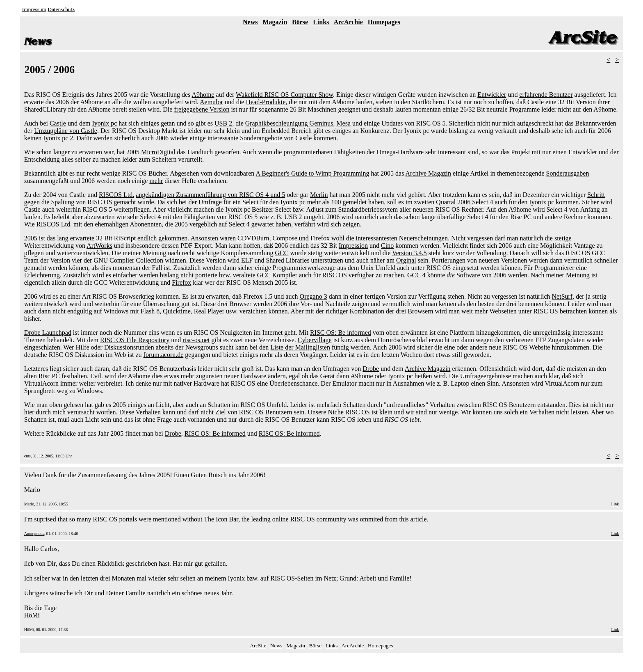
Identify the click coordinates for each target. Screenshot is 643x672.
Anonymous (34, 534)
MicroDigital (158, 152)
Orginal (406, 260)
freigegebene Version (202, 109)
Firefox (320, 238)
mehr (156, 181)
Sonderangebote (261, 138)
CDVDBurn (253, 238)
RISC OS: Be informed (341, 333)
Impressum (34, 9)
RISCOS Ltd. (116, 195)
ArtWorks (99, 246)
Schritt (596, 195)
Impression (353, 246)
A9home (203, 95)
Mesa (343, 123)
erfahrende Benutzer (546, 95)
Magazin (275, 22)
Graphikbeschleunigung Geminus (289, 123)
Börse (300, 22)
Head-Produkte (266, 102)
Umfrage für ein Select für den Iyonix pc (252, 202)
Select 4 (482, 202)
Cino (387, 246)
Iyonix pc (104, 123)
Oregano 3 (314, 296)
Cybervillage (315, 340)
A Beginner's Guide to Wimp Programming (312, 173)
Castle (58, 123)
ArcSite (258, 646)
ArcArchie (348, 22)
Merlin (319, 195)
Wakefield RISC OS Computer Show (284, 95)
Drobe (371, 369)
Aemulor (211, 102)
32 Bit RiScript (116, 238)
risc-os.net (196, 340)
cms (27, 456)
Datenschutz (61, 9)
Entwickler (492, 95)
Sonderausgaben (568, 173)
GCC (282, 253)
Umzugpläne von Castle (66, 131)
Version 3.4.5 (409, 253)
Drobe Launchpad (48, 333)
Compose (285, 238)
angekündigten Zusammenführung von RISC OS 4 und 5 (210, 195)
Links (321, 22)
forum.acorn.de (164, 355)
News (250, 22)
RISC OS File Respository (135, 340)
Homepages (384, 22)
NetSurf (562, 296)
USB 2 (223, 123)
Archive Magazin (429, 173)
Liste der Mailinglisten (300, 347)
